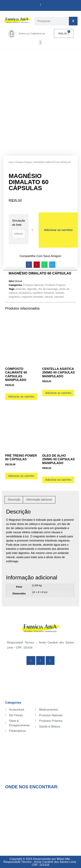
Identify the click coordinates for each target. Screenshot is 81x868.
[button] (40, 5)
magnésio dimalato (32, 297)
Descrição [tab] (14, 500)
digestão (32, 289)
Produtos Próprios (24, 162)
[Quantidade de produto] (34, 230)
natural (49, 297)
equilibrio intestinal (43, 293)
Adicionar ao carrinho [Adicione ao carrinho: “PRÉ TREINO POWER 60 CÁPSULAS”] (21, 476)
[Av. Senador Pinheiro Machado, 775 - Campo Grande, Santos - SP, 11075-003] (40, 819)
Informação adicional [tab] (39, 500)
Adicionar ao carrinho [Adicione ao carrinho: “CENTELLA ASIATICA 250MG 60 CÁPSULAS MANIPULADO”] (58, 393)
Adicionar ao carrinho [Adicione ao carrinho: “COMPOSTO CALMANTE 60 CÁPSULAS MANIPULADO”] (21, 397)
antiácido (20, 289)
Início (11, 162)
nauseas (59, 297)
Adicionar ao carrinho (58, 230)
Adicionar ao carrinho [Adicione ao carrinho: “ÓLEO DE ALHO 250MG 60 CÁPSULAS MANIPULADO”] (58, 480)
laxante (60, 293)
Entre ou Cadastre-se (32, 33)
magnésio (14, 297)
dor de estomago (48, 289)
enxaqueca (25, 293)
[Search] (73, 21)
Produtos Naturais (33, 285)
